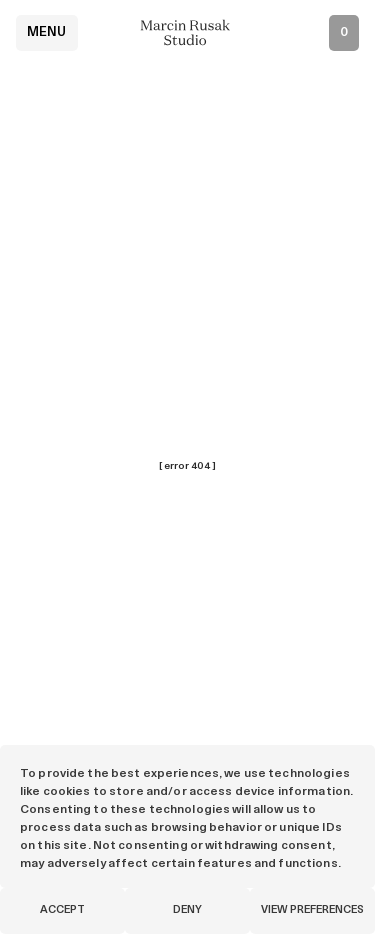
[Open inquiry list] (344, 33)
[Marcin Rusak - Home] (188, 32)
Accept (62, 910)
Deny (187, 910)
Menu (47, 32)
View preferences (312, 910)
